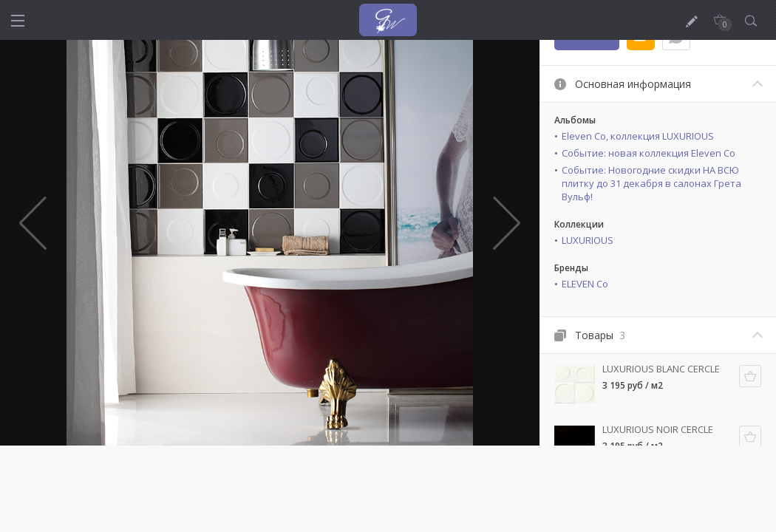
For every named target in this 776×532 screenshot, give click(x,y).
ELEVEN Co (585, 284)
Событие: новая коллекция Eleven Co (649, 153)
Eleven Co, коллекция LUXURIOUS (638, 136)
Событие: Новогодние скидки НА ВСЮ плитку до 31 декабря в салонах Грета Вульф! (651, 183)
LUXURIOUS (588, 240)
